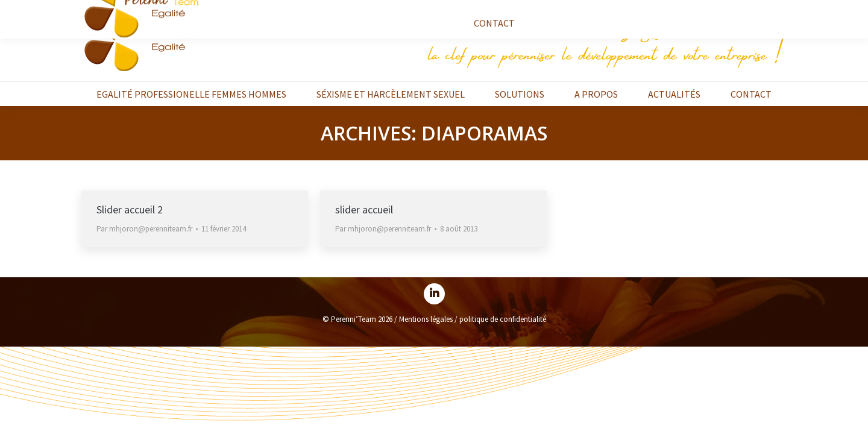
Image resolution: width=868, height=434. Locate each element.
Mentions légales (426, 319)
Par (144, 229)
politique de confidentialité (503, 319)
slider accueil (364, 209)
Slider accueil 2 (130, 209)
